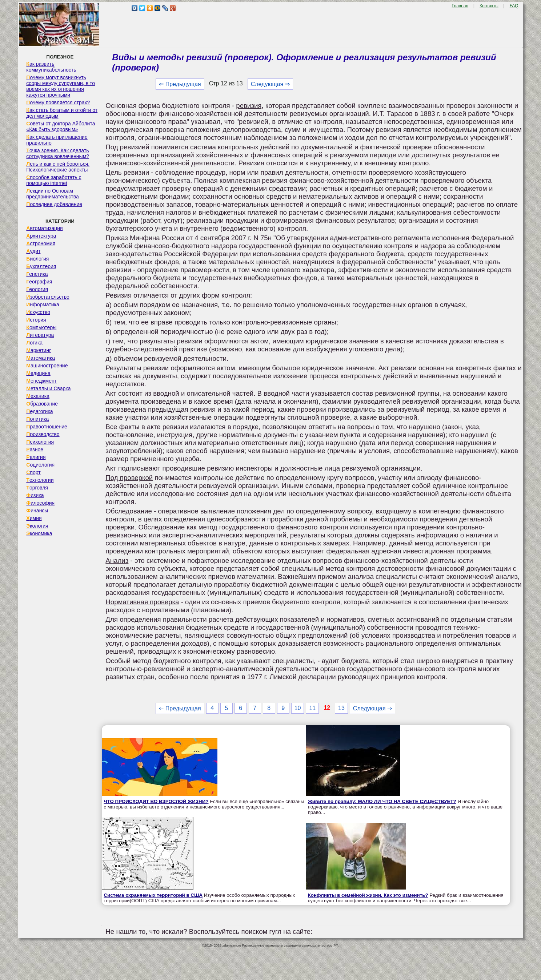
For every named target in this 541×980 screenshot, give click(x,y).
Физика (35, 495)
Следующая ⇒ (270, 84)
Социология (40, 465)
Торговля (37, 488)
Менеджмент (41, 381)
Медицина (38, 373)
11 (312, 708)
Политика (37, 419)
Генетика (37, 274)
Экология (37, 526)
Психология (40, 442)
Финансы (37, 511)
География (39, 282)
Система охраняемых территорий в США (153, 895)
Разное (35, 449)
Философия (40, 503)
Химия (34, 518)
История (36, 320)
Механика (38, 396)
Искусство (38, 312)
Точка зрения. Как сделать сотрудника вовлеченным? (58, 153)
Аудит (33, 251)
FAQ (514, 6)
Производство (43, 434)
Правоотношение (47, 427)
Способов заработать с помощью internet (54, 180)
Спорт (33, 472)
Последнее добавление (54, 204)
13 (341, 708)
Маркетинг (39, 350)
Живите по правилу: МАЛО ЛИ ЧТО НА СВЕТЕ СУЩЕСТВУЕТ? (382, 801)
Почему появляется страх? (58, 102)
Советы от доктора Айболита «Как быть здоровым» (61, 126)
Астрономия (41, 243)
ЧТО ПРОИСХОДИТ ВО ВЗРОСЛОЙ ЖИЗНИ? (156, 801)
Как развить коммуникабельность (51, 67)
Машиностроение (47, 366)
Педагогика (39, 411)
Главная (460, 6)
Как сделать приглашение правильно (57, 140)
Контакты (489, 6)
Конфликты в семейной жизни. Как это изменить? (368, 895)
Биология (37, 259)
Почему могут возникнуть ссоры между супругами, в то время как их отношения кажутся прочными (61, 86)
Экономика (39, 533)
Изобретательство (48, 297)
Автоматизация (44, 228)
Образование (42, 404)
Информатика (43, 305)
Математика (41, 358)
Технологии (40, 480)
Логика (34, 343)
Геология (37, 289)
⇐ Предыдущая (180, 84)
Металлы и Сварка (48, 388)
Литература (40, 335)
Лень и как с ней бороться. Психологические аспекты (58, 167)
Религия (36, 457)
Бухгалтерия (41, 266)
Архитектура (41, 236)
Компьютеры (41, 327)
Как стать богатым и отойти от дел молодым (62, 113)
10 (298, 708)
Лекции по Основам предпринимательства (52, 194)
